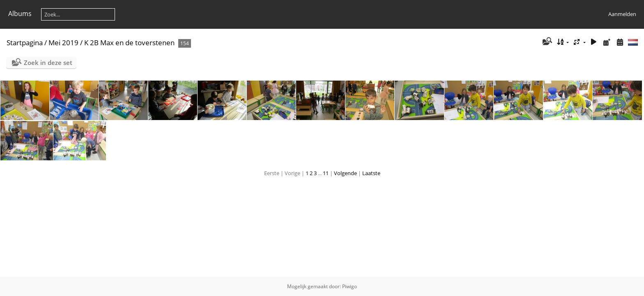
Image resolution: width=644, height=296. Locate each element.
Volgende (345, 173)
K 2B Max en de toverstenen (129, 43)
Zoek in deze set (48, 62)
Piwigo (350, 286)
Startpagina (25, 43)
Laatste (371, 173)
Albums (20, 14)
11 (326, 173)
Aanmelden (622, 14)
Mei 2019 (63, 43)
